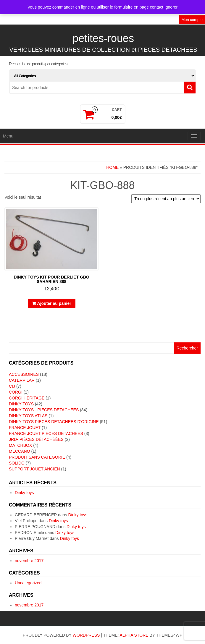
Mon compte (192, 20)
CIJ (12, 386)
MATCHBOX (20, 445)
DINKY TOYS (21, 404)
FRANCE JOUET (25, 428)
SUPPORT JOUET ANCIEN (34, 469)
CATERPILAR (22, 380)
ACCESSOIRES (24, 374)
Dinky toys (24, 493)
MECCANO (20, 451)
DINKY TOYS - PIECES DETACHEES (44, 410)
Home (112, 167)
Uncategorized (28, 583)
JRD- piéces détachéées (36, 439)
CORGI (16, 392)
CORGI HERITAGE (27, 398)
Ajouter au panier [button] (54, 303)
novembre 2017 (29, 561)
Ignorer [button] (171, 7)
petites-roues (103, 38)
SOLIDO (17, 463)
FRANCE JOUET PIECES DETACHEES (46, 433)
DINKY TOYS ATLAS (28, 416)
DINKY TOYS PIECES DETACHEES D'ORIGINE (54, 422)
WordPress (86, 635)
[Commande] (166, 199)
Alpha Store (134, 635)
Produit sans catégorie (37, 457)
